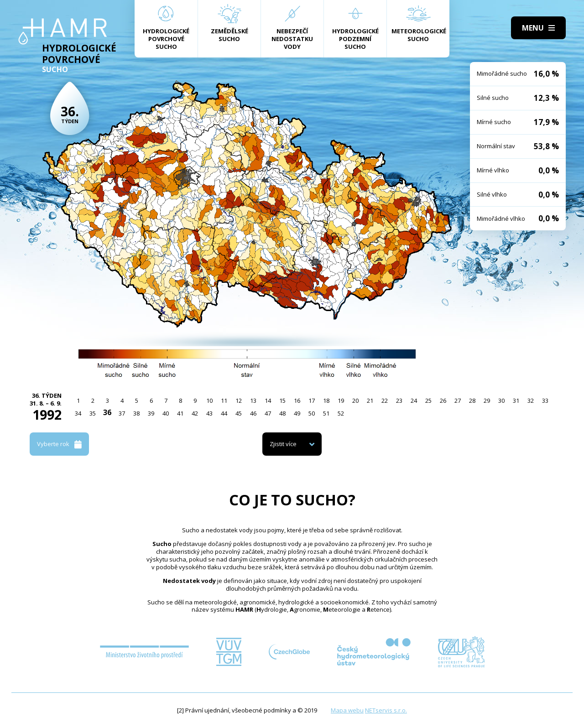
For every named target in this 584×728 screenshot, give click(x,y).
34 (78, 413)
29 (487, 400)
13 (253, 400)
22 (385, 400)
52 (341, 413)
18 (326, 400)
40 (166, 413)
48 (282, 413)
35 (93, 413)
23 (399, 400)
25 (428, 400)
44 (224, 413)
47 (268, 413)
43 (209, 413)
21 (370, 400)
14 (268, 400)
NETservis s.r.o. (386, 710)
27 (458, 400)
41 (180, 413)
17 (312, 400)
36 (107, 412)
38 (136, 413)
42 (195, 413)
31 (516, 400)
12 (239, 400)
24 (414, 400)
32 (531, 400)
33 (545, 400)
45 (239, 413)
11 (224, 400)
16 (297, 400)
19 (341, 400)
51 (326, 413)
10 (209, 400)
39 (151, 413)
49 (297, 413)
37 (122, 413)
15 (282, 400)
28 (472, 400)
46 (253, 413)
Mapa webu (347, 710)
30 (501, 400)
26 (443, 400)
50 (312, 413)
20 (355, 400)
